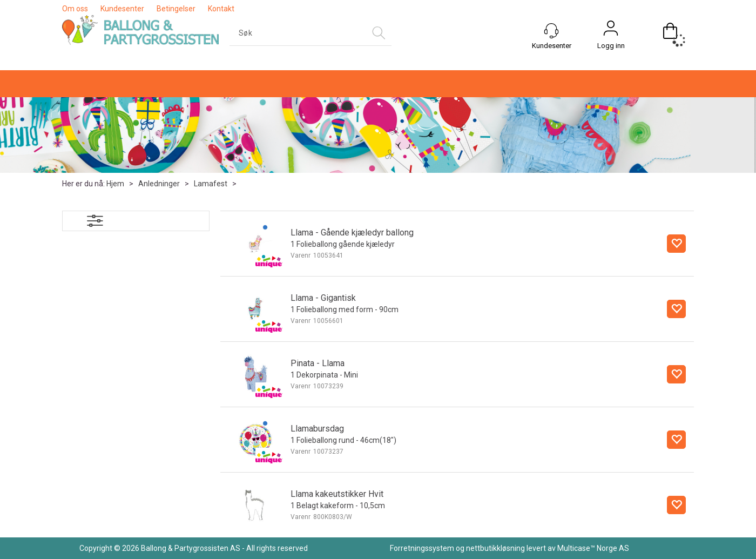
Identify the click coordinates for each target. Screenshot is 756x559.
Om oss (75, 9)
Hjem (115, 184)
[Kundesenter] (551, 31)
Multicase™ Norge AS (593, 548)
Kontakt (221, 9)
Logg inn (611, 46)
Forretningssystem (422, 548)
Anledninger (159, 184)
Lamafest (211, 184)
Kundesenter (122, 9)
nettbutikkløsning (495, 548)
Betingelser (176, 9)
